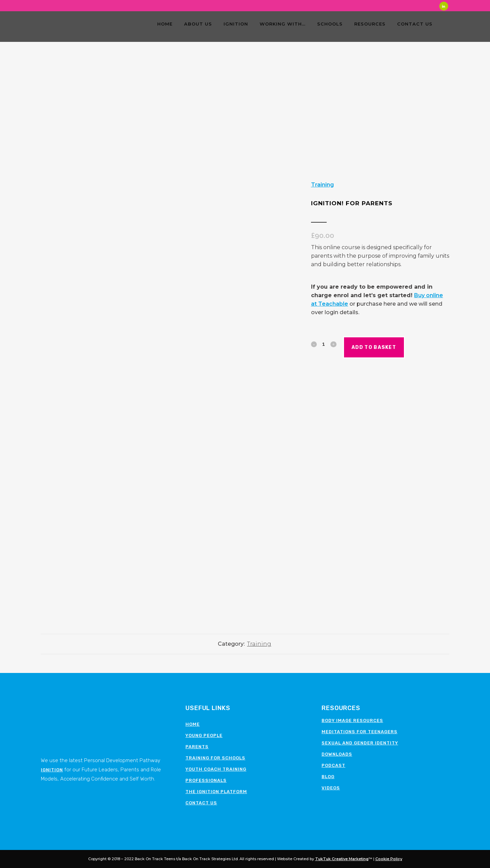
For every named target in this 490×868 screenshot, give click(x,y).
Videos (331, 788)
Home (193, 724)
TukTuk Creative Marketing (342, 859)
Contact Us (201, 803)
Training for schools (215, 758)
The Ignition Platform (216, 792)
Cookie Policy (389, 859)
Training (322, 185)
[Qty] (324, 344)
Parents (197, 747)
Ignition (52, 770)
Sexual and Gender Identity (360, 743)
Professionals (206, 780)
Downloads (337, 754)
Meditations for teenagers (360, 732)
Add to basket (388, 347)
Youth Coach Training (216, 769)
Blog (328, 777)
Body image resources (352, 720)
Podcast (333, 765)
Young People (204, 735)
